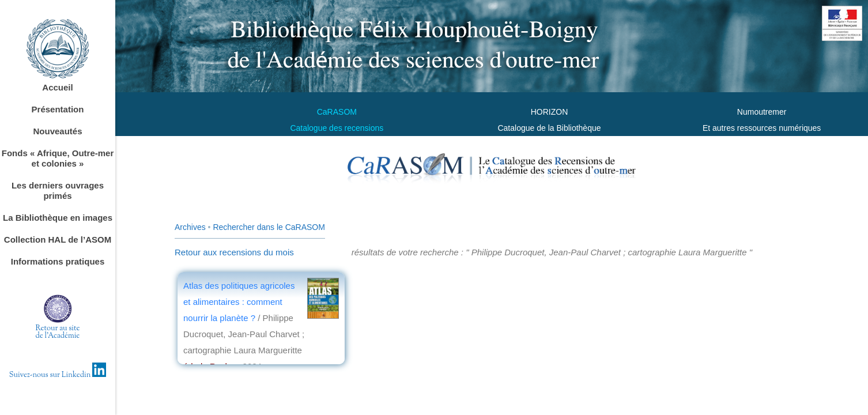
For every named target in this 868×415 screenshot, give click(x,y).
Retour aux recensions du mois (234, 252)
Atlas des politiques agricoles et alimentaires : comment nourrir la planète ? (239, 302)
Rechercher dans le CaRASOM (269, 227)
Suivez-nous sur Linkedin (58, 375)
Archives (190, 227)
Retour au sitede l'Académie (58, 332)
